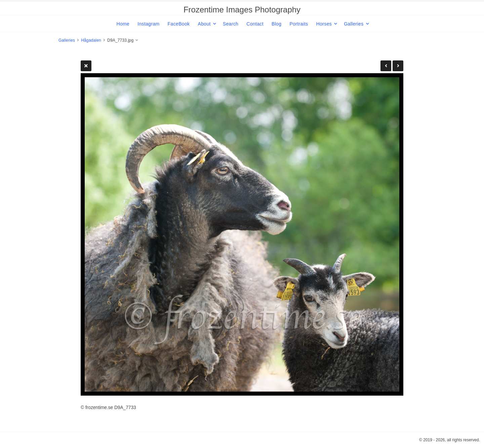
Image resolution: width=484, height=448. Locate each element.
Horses (324, 24)
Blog (276, 24)
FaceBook (179, 24)
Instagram (148, 24)
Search (231, 24)
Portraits (299, 24)
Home (123, 24)
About (204, 24)
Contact (255, 24)
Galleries (354, 24)
